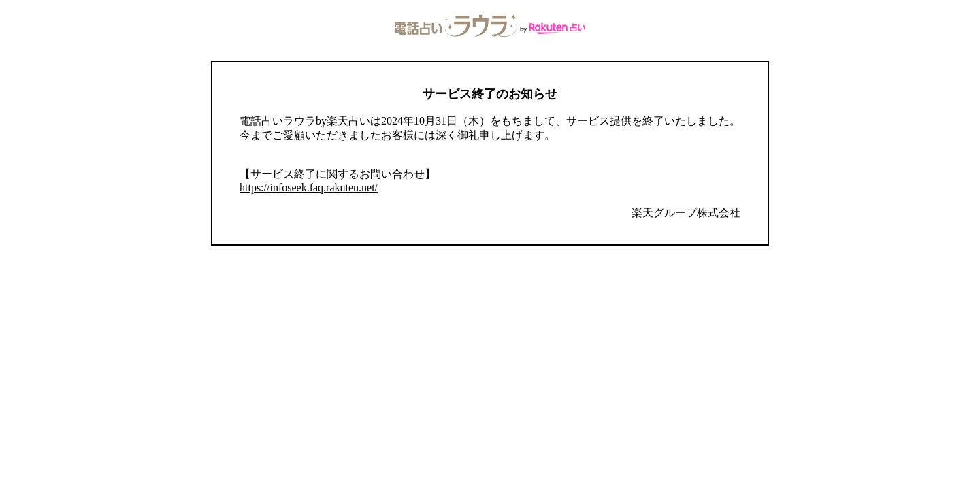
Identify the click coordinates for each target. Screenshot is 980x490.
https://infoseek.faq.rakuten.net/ (309, 187)
